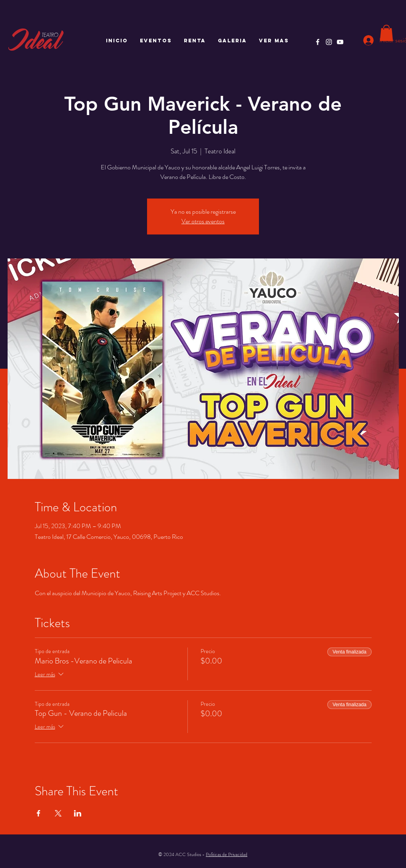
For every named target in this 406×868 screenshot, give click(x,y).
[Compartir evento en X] (58, 813)
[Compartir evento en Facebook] (39, 813)
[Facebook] (318, 42)
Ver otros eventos (203, 221)
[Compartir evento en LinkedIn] (78, 813)
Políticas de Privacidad (227, 854)
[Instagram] (329, 42)
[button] (386, 33)
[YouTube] (340, 42)
